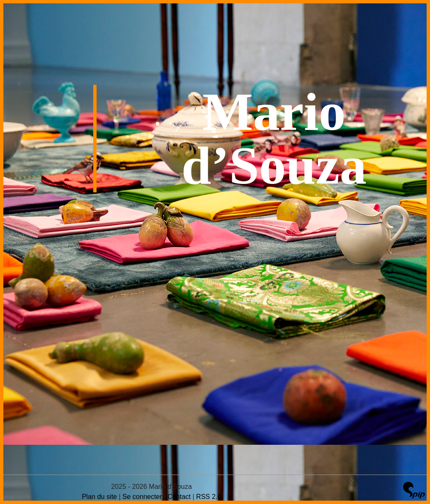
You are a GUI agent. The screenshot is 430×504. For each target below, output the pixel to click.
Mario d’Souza (274, 139)
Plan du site (100, 497)
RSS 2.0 (209, 497)
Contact (179, 497)
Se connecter (142, 497)
